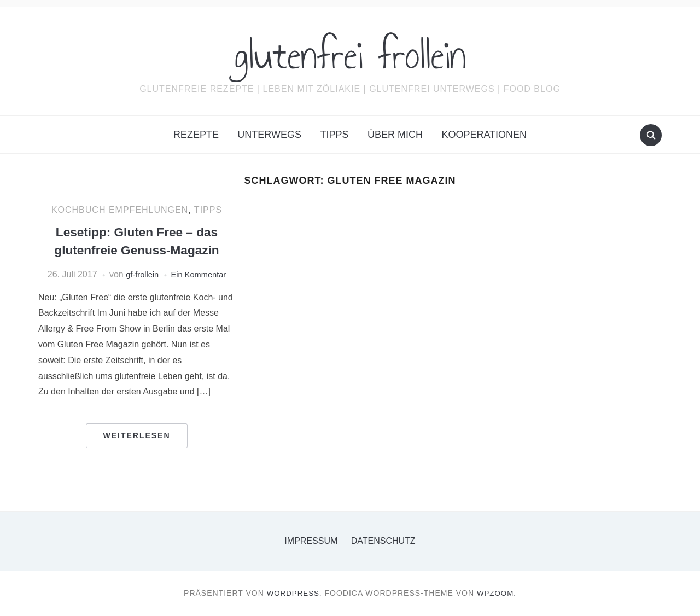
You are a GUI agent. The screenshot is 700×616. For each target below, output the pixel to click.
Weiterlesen (136, 435)
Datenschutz (383, 541)
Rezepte (196, 135)
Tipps (334, 135)
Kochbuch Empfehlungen (120, 210)
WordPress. (294, 593)
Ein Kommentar (200, 274)
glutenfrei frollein (350, 54)
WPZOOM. (498, 593)
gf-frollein (139, 274)
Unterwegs (269, 135)
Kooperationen (484, 135)
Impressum (311, 541)
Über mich (395, 135)
